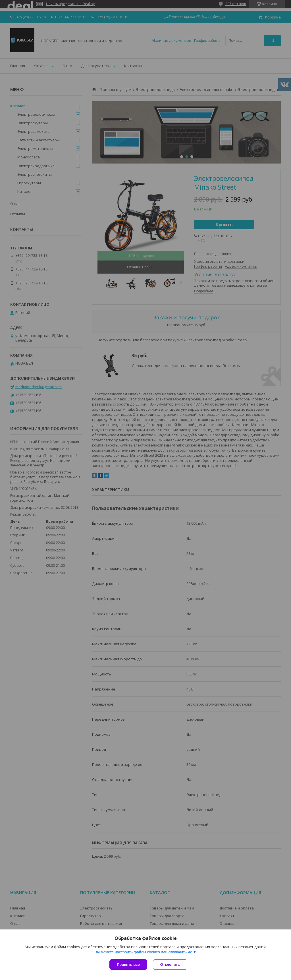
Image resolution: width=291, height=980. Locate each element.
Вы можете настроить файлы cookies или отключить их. (144, 952)
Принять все (128, 965)
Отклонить (170, 965)
